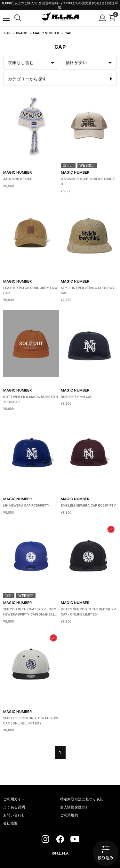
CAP (68, 33)
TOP (7, 33)
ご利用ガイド (14, 799)
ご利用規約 (69, 815)
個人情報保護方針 (75, 807)
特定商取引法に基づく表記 (82, 799)
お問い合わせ (14, 815)
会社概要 (10, 823)
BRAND (22, 33)
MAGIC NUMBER (47, 33)
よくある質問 (14, 807)
